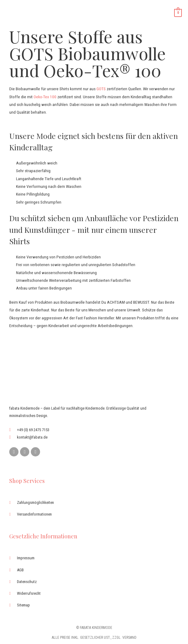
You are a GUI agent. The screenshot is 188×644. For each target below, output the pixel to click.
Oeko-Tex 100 (45, 97)
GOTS (101, 89)
